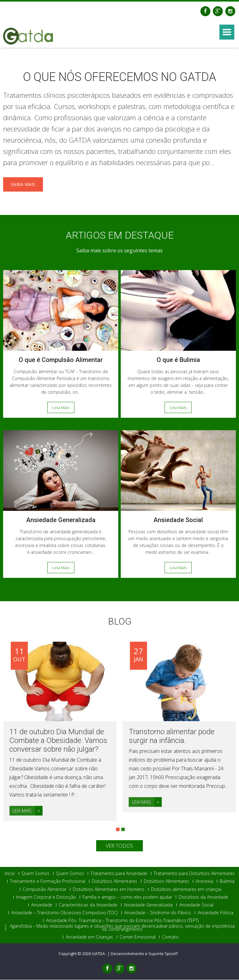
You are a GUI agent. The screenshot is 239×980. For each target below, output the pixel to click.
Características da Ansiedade (88, 905)
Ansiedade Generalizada (61, 520)
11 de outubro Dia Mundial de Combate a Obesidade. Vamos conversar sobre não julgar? (58, 740)
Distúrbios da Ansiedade (203, 897)
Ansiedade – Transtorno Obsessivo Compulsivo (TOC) (64, 913)
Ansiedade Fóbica (216, 913)
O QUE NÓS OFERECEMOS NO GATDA (120, 77)
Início (10, 874)
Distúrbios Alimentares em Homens (109, 889)
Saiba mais (23, 184)
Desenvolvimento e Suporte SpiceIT (144, 954)
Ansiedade (42, 905)
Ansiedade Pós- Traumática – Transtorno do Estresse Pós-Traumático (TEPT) (122, 921)
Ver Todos (119, 846)
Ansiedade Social (178, 520)
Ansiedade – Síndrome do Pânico (158, 913)
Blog (120, 621)
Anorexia (204, 882)
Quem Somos (35, 874)
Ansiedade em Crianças (89, 937)
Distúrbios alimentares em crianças (186, 889)
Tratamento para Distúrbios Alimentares (194, 874)
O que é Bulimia (178, 360)
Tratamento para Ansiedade (119, 874)
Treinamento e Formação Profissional (48, 882)
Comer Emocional (138, 937)
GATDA (99, 954)
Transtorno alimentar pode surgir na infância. (172, 736)
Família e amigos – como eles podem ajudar (127, 897)
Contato (170, 937)
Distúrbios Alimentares (115, 882)
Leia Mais (61, 407)
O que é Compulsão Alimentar (61, 360)
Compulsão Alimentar (45, 889)
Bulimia (227, 882)
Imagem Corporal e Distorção (46, 897)
